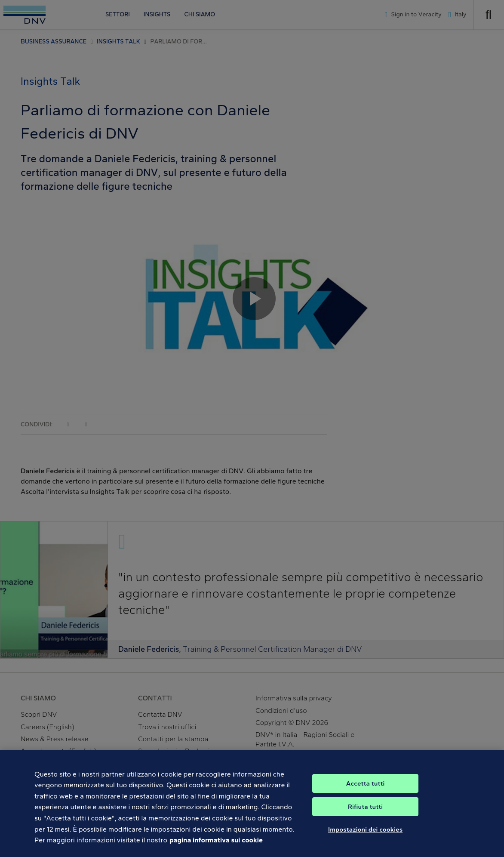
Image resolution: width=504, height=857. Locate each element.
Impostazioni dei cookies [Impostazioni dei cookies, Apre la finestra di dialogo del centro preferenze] (365, 836)
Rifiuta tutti (365, 813)
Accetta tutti (366, 790)
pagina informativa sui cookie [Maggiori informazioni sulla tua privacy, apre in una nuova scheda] (216, 846)
